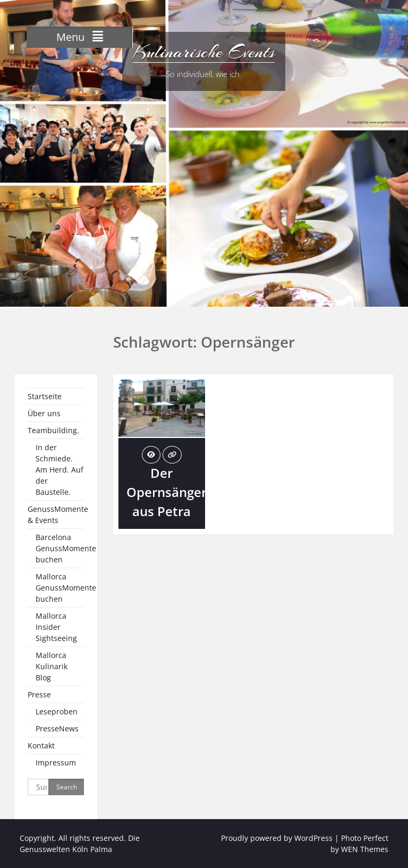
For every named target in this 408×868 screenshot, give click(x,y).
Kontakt (41, 745)
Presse (39, 694)
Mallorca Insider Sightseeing (56, 627)
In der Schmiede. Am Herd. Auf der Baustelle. (59, 470)
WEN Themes (365, 849)
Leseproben (57, 711)
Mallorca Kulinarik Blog (52, 666)
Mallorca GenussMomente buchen (66, 588)
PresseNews (57, 728)
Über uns (44, 413)
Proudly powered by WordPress (277, 838)
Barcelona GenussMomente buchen (66, 548)
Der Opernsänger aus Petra (167, 492)
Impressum (56, 762)
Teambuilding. (53, 430)
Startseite (45, 396)
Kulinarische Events (204, 52)
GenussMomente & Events (58, 515)
